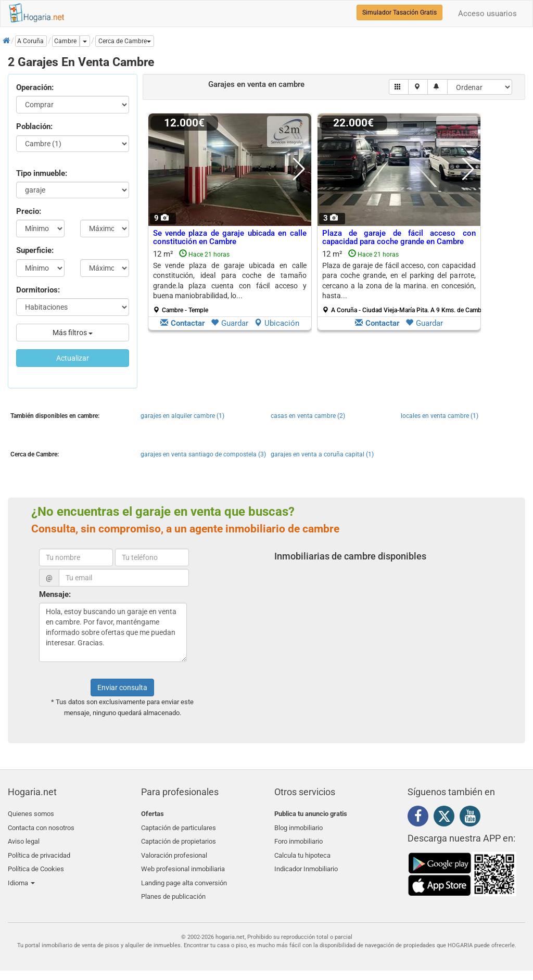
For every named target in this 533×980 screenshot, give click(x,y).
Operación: (35, 87)
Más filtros (73, 333)
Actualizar (73, 358)
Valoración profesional (174, 851)
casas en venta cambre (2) (308, 416)
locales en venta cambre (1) (440, 416)
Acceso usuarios (487, 14)
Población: (34, 126)
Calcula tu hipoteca (302, 851)
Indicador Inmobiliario (306, 863)
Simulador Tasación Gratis (399, 12)
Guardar (230, 323)
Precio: (29, 211)
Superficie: (35, 250)
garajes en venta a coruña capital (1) (322, 454)
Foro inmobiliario (299, 838)
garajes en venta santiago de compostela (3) (203, 454)
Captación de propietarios (179, 838)
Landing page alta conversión (184, 875)
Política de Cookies (36, 863)
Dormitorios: (38, 290)
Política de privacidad (39, 851)
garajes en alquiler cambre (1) (182, 416)
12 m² (230, 282)
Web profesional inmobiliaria (183, 863)
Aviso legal (24, 838)
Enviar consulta (122, 688)
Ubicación (277, 323)
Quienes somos (31, 814)
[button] (125, 41)
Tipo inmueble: (42, 173)
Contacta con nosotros (41, 826)
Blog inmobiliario (299, 826)
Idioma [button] (21, 875)
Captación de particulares (179, 826)
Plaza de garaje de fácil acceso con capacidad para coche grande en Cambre (399, 238)
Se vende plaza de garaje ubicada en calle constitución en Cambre (230, 238)
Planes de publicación (173, 887)
